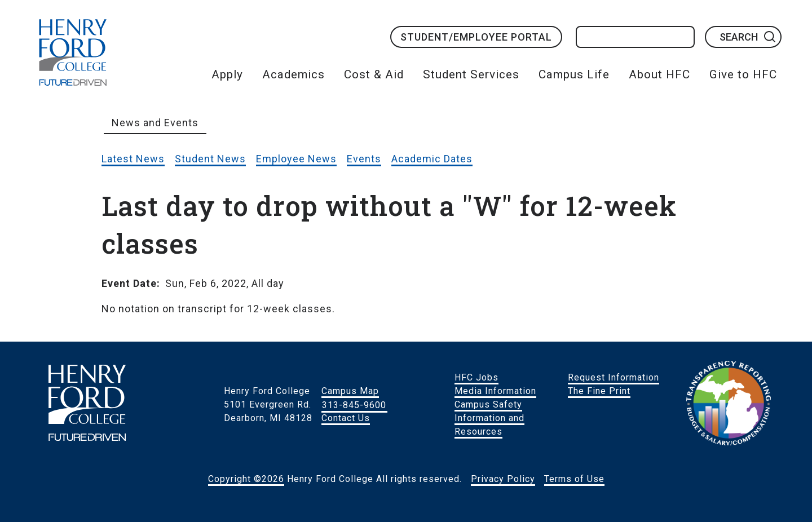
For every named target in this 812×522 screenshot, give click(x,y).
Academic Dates (432, 159)
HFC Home (73, 52)
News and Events (155, 123)
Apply (227, 74)
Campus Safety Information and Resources (489, 418)
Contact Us (346, 418)
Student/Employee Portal (476, 37)
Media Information (495, 391)
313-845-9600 (354, 404)
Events (364, 159)
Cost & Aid (374, 74)
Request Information (614, 377)
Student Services (471, 74)
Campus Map (350, 391)
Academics (294, 74)
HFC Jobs (476, 377)
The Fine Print (599, 391)
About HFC (659, 74)
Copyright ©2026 (246, 479)
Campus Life (574, 74)
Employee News (296, 159)
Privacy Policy (503, 479)
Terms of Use (574, 479)
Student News (210, 159)
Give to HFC (743, 74)
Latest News (133, 159)
